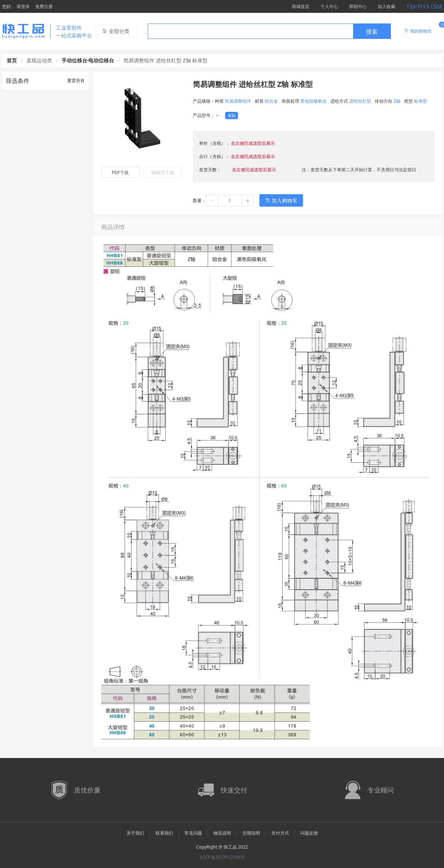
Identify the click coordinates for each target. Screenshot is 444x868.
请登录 (23, 6)
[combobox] (269, 31)
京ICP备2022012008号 (222, 857)
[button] (212, 201)
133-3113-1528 (424, 6)
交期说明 (251, 833)
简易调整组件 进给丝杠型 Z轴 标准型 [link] (166, 60)
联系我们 (164, 833)
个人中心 (329, 6)
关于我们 (135, 833)
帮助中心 (358, 6)
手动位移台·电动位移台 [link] (88, 60)
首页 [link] (12, 60)
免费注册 (44, 6)
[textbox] (250, 32)
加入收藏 (386, 6)
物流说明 (222, 833)
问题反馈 (309, 833)
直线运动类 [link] (39, 60)
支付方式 (280, 833)
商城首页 (301, 6)
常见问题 (193, 833)
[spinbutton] (230, 201)
